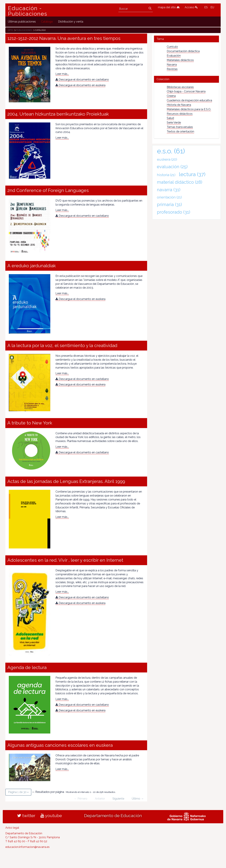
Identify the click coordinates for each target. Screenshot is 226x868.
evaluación (172, 167)
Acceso (191, 7)
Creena (171, 96)
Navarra (172, 65)
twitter (26, 816)
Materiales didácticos (180, 60)
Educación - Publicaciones (28, 11)
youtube (51, 816)
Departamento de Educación (113, 816)
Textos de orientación (180, 131)
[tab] (186, 39)
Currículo (172, 47)
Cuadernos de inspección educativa (189, 100)
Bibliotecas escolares (180, 87)
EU (212, 7)
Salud (170, 118)
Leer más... (62, 74)
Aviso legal (12, 828)
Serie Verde (174, 123)
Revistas (172, 69)
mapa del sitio (169, 7)
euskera (167, 159)
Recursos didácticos (180, 114)
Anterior (100, 799)
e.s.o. (171, 151)
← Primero (81, 799)
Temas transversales (180, 127)
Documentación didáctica (183, 51)
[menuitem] (22, 22)
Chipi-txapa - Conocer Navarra (186, 91)
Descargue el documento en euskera (80, 85)
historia (166, 175)
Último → (138, 799)
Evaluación (174, 56)
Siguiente (118, 799)
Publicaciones (24, 30)
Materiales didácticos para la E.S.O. (189, 109)
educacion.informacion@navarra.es (27, 847)
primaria (169, 204)
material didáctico (180, 182)
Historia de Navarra (179, 105)
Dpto (11, 30)
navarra (169, 190)
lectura (192, 174)
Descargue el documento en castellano (82, 80)
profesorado (174, 212)
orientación (169, 197)
